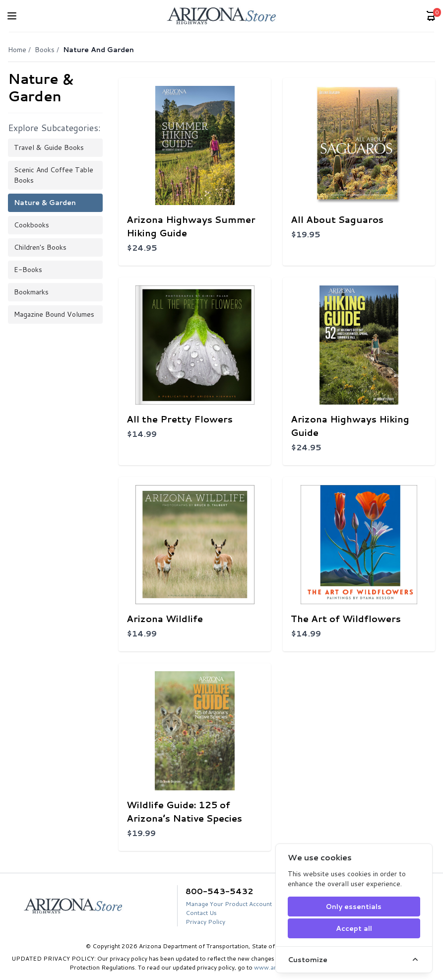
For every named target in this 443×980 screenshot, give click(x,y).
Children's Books (40, 247)
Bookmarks (31, 292)
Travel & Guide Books (49, 147)
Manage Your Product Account (229, 904)
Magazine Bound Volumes (54, 314)
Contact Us (201, 913)
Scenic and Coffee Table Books (54, 175)
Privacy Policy (205, 922)
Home (17, 50)
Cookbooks (32, 225)
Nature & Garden (45, 203)
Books (45, 50)
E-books (28, 270)
